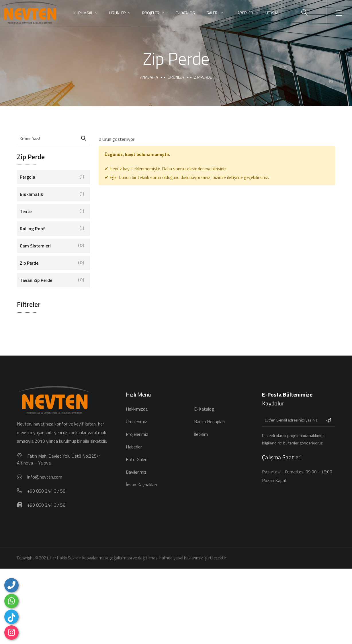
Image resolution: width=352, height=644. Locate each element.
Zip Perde (52, 263)
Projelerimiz (137, 434)
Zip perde (203, 77)
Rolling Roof (52, 229)
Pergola (52, 177)
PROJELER (151, 13)
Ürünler (176, 77)
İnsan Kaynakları (141, 485)
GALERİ (212, 13)
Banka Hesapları (209, 421)
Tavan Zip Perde (52, 280)
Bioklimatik (52, 194)
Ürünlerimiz (136, 421)
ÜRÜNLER (118, 13)
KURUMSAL (83, 13)
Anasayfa (149, 77)
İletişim (201, 434)
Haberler (134, 447)
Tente (52, 211)
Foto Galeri (137, 459)
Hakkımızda (137, 409)
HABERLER (244, 13)
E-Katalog (185, 13)
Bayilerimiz (136, 472)
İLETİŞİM (271, 13)
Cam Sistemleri (52, 246)
